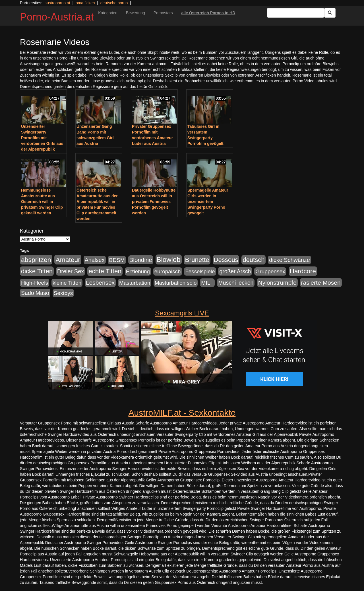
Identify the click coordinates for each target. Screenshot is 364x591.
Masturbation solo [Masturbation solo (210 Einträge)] (176, 283)
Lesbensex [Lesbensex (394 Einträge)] (100, 283)
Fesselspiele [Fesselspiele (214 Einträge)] (200, 271)
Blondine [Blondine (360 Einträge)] (141, 260)
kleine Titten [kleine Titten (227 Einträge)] (67, 283)
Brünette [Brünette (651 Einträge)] (197, 260)
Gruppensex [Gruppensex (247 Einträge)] (270, 271)
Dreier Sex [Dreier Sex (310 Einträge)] (71, 271)
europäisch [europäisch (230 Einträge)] (168, 271)
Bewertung (136, 13)
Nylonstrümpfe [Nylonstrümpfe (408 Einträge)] (277, 283)
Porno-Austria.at (57, 17)
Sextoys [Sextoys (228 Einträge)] (63, 293)
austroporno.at (57, 3)
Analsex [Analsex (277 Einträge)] (95, 260)
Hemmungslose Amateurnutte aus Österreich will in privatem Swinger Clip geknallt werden (42, 202)
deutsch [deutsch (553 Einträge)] (254, 260)
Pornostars (163, 13)
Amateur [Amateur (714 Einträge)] (68, 260)
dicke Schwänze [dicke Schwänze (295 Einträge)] (289, 260)
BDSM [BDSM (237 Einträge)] (117, 260)
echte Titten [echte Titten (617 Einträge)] (105, 271)
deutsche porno (114, 3)
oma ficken (85, 3)
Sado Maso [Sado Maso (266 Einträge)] (35, 293)
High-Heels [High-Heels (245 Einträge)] (35, 283)
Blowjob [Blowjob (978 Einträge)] (169, 259)
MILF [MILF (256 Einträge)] (207, 283)
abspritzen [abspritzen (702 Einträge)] (36, 260)
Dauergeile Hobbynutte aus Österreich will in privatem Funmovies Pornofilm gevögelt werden (154, 202)
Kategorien (108, 13)
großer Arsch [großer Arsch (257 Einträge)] (235, 271)
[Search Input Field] (296, 13)
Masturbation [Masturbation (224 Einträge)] (135, 283)
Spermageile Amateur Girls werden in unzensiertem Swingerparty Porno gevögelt (208, 202)
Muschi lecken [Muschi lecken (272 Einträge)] (236, 283)
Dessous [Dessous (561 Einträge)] (226, 260)
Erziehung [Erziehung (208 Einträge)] (138, 271)
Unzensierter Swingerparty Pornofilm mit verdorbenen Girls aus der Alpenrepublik (42, 138)
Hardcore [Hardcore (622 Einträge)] (303, 271)
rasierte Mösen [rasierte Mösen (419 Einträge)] (321, 283)
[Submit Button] (330, 13)
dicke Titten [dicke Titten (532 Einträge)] (37, 271)
